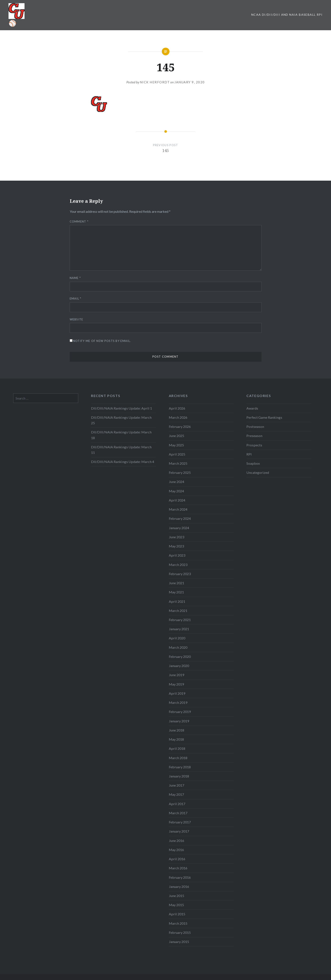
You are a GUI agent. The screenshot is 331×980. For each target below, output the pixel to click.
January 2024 (179, 528)
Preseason (254, 436)
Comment (79, 221)
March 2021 (178, 611)
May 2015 (176, 905)
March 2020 (178, 647)
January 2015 (179, 942)
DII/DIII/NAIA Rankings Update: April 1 (121, 408)
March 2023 (178, 565)
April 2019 (177, 693)
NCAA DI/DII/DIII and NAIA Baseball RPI (287, 15)
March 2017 (178, 813)
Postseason (255, 426)
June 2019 (176, 675)
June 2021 (176, 583)
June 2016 (176, 841)
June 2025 (176, 436)
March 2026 (178, 417)
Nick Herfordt (155, 82)
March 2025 (178, 463)
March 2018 (178, 758)
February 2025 (180, 472)
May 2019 (176, 684)
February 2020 (180, 656)
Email (76, 299)
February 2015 (180, 932)
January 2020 (179, 666)
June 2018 (176, 730)
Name (75, 278)
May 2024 (176, 491)
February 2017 (180, 822)
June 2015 (176, 896)
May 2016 (176, 850)
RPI (249, 454)
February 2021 (180, 620)
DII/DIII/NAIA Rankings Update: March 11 (121, 450)
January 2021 (179, 629)
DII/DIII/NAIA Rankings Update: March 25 (121, 420)
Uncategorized (258, 472)
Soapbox (253, 463)
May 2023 (176, 546)
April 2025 (177, 454)
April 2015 (177, 914)
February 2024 (180, 518)
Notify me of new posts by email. (102, 341)
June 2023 (176, 537)
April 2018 (177, 748)
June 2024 (176, 482)
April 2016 (177, 859)
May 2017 (176, 794)
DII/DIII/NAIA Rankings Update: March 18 (121, 435)
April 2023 (177, 555)
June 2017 (176, 785)
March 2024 (178, 509)
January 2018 (179, 776)
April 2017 (177, 804)
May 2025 (176, 445)
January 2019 (179, 721)
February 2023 (180, 574)
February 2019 (180, 712)
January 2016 (179, 886)
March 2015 (178, 923)
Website (77, 319)
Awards (252, 408)
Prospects (254, 445)
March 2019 (178, 702)
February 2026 (180, 426)
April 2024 (177, 500)
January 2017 (179, 831)
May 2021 (176, 592)
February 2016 (180, 877)
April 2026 (177, 408)
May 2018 (176, 739)
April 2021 (177, 601)
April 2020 (177, 638)
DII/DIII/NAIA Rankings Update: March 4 (123, 462)
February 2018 (180, 767)
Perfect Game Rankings (264, 417)
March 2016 (178, 868)
